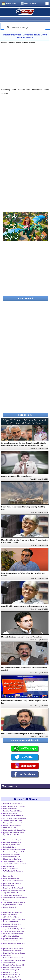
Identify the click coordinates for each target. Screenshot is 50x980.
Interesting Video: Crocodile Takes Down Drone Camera (25, 32)
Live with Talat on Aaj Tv (11, 972)
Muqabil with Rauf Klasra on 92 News (14, 961)
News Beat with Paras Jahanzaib (14, 886)
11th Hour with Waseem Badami (14, 898)
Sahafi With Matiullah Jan (12, 852)
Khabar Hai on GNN (10, 809)
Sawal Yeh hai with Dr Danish (13, 929)
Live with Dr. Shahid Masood (13, 799)
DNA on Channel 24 (10, 902)
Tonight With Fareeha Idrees (13, 890)
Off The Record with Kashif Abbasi (15, 813)
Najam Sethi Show (9, 842)
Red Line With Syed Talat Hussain (15, 845)
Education (7, 895)
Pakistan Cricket (9, 881)
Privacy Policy (11, 3)
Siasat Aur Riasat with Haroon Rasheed (13, 811)
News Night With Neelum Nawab (14, 948)
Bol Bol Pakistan (9, 862)
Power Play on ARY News (12, 840)
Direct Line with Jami (10, 910)
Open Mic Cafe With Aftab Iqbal (14, 830)
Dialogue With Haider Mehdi (13, 818)
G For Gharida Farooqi (11, 917)
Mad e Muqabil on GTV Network (14, 802)
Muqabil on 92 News (10, 804)
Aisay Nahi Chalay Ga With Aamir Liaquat (14, 915)
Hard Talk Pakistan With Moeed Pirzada (14, 828)
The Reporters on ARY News (13, 816)
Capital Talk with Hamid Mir (12, 821)
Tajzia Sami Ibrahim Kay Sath (13, 857)
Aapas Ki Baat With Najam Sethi (14, 924)
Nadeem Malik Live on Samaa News (13, 934)
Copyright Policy (30, 3)
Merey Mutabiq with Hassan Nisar (14, 825)
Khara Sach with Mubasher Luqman (12, 879)
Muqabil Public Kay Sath (11, 965)
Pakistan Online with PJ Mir (12, 975)
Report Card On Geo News (12, 919)
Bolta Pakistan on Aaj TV (12, 970)
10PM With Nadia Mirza (11, 931)
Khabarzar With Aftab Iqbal (12, 838)
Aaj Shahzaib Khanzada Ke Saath (15, 859)
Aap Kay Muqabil (9, 958)
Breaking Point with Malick (12, 963)
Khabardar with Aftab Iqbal (12, 835)
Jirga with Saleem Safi (11, 888)
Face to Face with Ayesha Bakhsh (15, 847)
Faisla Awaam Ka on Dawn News (14, 939)
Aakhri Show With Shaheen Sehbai (15, 893)
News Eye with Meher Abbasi (13, 883)
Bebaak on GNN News (11, 968)
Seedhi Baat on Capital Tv (12, 946)
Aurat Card (7, 951)
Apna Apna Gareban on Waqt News (13, 944)
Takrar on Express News (11, 936)
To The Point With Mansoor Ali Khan (13, 867)
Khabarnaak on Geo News (12, 854)
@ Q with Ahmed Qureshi (12, 912)
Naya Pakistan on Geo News (13, 900)
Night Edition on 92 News (12, 850)
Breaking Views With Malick (12, 806)
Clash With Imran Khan (11, 874)
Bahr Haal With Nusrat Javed (13, 953)
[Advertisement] (25, 64)
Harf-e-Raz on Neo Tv (11, 864)
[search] (25, 23)
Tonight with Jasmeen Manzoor (14, 927)
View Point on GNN (10, 823)
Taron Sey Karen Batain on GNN (14, 956)
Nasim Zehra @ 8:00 (10, 922)
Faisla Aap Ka (8, 871)
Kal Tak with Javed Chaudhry (13, 876)
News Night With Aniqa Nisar (13, 907)
